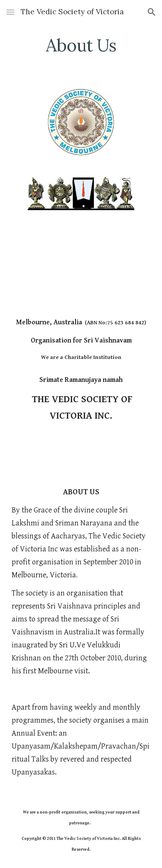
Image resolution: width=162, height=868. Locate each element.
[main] (81, 45)
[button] (10, 12)
